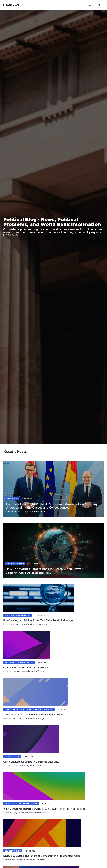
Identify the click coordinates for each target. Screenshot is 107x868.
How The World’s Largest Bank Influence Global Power (44, 569)
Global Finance (15, 563)
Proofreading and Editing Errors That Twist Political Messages (39, 620)
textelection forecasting (19, 662)
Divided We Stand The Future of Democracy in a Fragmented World (42, 856)
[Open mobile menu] (90, 5)
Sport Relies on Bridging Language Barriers (29, 710)
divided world (13, 851)
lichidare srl (12, 757)
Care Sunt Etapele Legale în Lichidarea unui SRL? (31, 762)
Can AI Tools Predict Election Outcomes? (26, 668)
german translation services (21, 804)
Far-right (12, 499)
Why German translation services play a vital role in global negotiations (44, 809)
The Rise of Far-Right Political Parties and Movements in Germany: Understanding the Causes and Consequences (52, 506)
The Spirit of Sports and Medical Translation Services (34, 715)
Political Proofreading (18, 615)
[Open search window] (99, 5)
